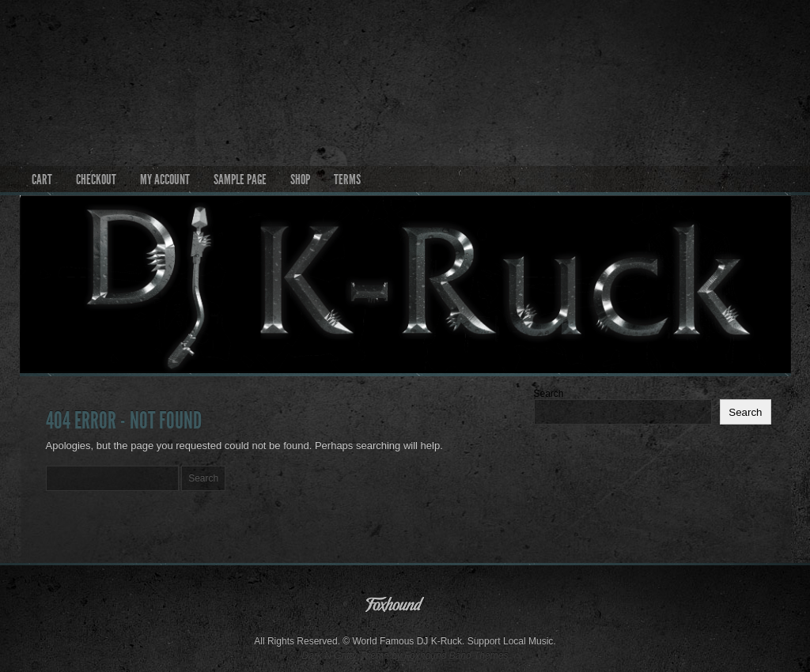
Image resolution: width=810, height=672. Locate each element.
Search (549, 394)
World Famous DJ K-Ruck (405, 72)
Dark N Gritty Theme (346, 655)
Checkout (96, 179)
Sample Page (240, 179)
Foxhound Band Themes (456, 655)
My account (165, 179)
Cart (42, 179)
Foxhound (405, 608)
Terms (347, 179)
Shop (300, 179)
